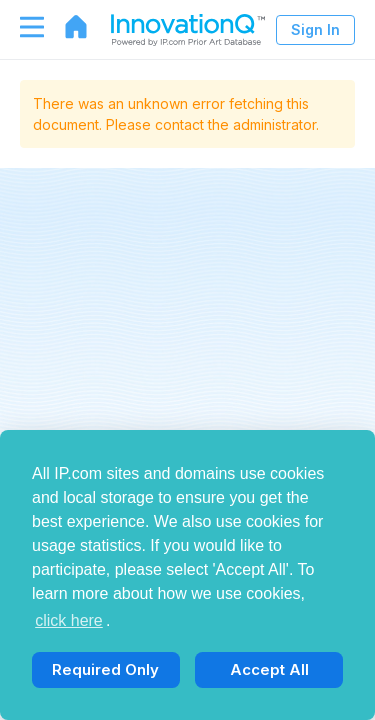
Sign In (315, 29)
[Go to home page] (66, 27)
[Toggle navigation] (22, 27)
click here (69, 620)
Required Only (105, 669)
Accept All (269, 669)
